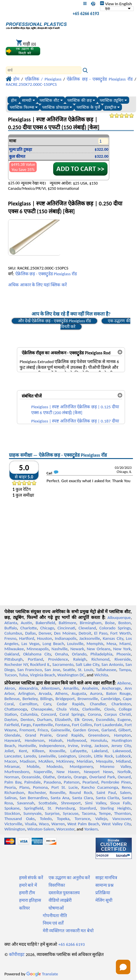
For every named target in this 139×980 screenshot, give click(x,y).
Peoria (10, 787)
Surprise (52, 813)
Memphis (95, 644)
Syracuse (71, 813)
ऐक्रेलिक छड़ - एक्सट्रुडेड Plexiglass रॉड (46, 274)
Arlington (26, 693)
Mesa (111, 644)
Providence (58, 659)
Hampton (123, 735)
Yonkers (91, 829)
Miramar (12, 766)
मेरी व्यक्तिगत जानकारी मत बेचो (68, 931)
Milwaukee (14, 649)
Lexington (67, 756)
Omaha (61, 654)
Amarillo (71, 688)
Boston (124, 623)
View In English (116, 4)
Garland (109, 730)
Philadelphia (101, 654)
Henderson (35, 740)
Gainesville (60, 730)
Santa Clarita (107, 798)
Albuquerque (119, 617)
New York (122, 649)
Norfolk (124, 772)
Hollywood (77, 740)
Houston (45, 638)
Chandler (98, 704)
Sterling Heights (115, 808)
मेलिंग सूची (104, 900)
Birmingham (91, 623)
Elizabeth (63, 719)
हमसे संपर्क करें (31, 878)
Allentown (50, 688)
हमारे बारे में (28, 885)
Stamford (88, 808)
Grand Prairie (38, 735)
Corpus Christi (117, 714)
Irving (86, 746)
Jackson (101, 746)
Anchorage (111, 688)
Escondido (105, 719)
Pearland (90, 782)
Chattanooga (16, 709)
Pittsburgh (13, 659)
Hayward (12, 740)
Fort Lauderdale (108, 725)
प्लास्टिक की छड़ (81, 100)
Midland (123, 761)
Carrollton (29, 704)
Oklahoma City (37, 654)
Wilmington (15, 829)
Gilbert (125, 730)
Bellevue (12, 699)
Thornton (122, 813)
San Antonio (112, 664)
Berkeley (30, 699)
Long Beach (53, 644)
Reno (126, 787)
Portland (35, 659)
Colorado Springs (115, 628)
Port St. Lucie (65, 787)
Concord (48, 714)
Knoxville (57, 751)
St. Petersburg (61, 808)
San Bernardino (34, 798)
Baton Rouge (118, 693)
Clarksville (91, 709)
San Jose (52, 670)
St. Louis (85, 670)
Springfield (34, 808)
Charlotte (28, 628)
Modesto (54, 766)
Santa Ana (60, 798)
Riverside (123, 659)
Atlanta (11, 623)
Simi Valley (95, 803)
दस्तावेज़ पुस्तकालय (64, 893)
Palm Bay (13, 782)
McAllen (46, 761)
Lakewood (122, 751)
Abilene (124, 683)
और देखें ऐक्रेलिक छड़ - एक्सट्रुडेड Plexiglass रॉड (55, 321)
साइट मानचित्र (106, 878)
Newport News (98, 772)
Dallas (30, 633)
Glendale (12, 735)
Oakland (12, 654)
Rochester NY (16, 664)
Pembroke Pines (116, 782)
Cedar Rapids (71, 704)
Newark (77, 649)
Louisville (75, 644)
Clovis (110, 709)
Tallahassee (106, 670)
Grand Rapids (70, 735)
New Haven (68, 772)
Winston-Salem (41, 829)
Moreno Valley (115, 766)
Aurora (96, 693)
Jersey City (121, 746)
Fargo (26, 725)
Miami (125, 644)
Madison (28, 761)
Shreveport (71, 803)
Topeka (63, 819)
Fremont (27, 730)
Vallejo (101, 819)
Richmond (100, 659)
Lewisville (47, 756)
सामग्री (28, 100)
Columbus (13, 633)
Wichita (101, 675)
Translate (42, 974)
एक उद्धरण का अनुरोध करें (69, 878)
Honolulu (99, 740)
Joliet (9, 751)
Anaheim (90, 688)
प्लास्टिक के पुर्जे (88, 107)
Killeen (38, 751)
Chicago (47, 628)
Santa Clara (83, 798)
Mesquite (104, 761)
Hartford (27, 638)
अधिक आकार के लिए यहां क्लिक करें (37, 285)
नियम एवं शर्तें (53, 923)
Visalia (31, 824)
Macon (11, 761)
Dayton (11, 719)
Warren (58, 824)
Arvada (45, 693)
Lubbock (123, 756)
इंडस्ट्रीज (112, 107)
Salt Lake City (87, 664)
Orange (80, 777)
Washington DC (71, 675)
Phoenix (124, 654)
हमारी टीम (27, 893)
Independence (52, 746)
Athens (61, 693)
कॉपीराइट (17, 955)
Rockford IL (40, 664)
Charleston (121, 704)
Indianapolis (66, 638)
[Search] (44, 70)
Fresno (10, 638)
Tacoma (89, 813)
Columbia (29, 714)
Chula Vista (67, 709)
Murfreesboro (17, 772)
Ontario (64, 777)
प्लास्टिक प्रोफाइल (57, 107)
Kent (23, 751)
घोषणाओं (56, 908)
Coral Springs (72, 714)
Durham (45, 719)
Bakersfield (45, 623)
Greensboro (99, 735)
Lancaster (13, 756)
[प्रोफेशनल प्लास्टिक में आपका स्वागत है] (36, 24)
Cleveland (87, 628)
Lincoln (85, 756)
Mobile (33, 766)
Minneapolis (38, 649)
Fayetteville (43, 725)
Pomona (40, 787)
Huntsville (27, 746)
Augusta (79, 693)
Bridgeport (65, 699)
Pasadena (52, 782)
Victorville (13, 824)
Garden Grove (86, 730)
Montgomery (81, 766)
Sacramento (63, 664)
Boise (110, 623)
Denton (27, 719)
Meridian (85, 761)
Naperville (43, 772)
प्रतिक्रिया (103, 893)
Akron (10, 688)
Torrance (82, 819)
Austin (26, 623)
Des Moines (65, 633)
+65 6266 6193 (86, 14)
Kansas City (113, 638)
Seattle (69, 670)
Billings (46, 699)
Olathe (49, 777)
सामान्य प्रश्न (104, 885)
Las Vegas (30, 644)
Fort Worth (121, 633)
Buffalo (11, 628)
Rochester (37, 793)
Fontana (62, 725)
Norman (12, 777)
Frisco (43, 730)
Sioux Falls (120, 803)
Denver (45, 633)
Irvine (73, 746)
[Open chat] (123, 967)
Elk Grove (84, 719)
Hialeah (56, 740)
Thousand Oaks (20, 819)
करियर (24, 908)
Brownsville (88, 699)
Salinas (10, 798)
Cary (47, 704)
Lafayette (79, 751)
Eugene (124, 719)
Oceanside (31, 777)
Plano (24, 787)
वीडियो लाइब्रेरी (60, 900)
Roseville (58, 793)
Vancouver (122, 819)
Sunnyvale (33, 813)
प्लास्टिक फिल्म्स (24, 107)
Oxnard (124, 777)
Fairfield (12, 725)
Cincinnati (66, 628)
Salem (125, 793)
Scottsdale (48, 803)
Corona (94, 714)
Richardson (14, 793)
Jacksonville (90, 638)
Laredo (30, 756)
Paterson (72, 782)
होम (14, 100)
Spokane (12, 808)
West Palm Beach (83, 824)
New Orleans (99, 649)
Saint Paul (106, 793)
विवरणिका (57, 885)
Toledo (46, 819)
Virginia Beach (43, 675)
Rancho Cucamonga (100, 787)
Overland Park (102, 777)
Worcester (65, 829)
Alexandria (28, 688)
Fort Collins (82, 725)
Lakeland (100, 751)
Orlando (79, 654)
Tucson (11, 675)
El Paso (101, 633)
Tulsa (23, 675)
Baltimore (67, 623)
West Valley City (116, 824)
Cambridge (111, 699)
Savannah (26, 803)
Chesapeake (42, 709)
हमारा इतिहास (30, 900)
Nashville (60, 649)
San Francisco (30, 670)
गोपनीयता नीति (55, 916)
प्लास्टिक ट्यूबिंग (113, 100)
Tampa (125, 670)
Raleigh (80, 659)
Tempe (105, 813)
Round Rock (81, 793)
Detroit (85, 633)
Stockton (12, 813)
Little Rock (103, 756)
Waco (44, 824)
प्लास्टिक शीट (51, 100)
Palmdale (33, 782)
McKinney (65, 761)
